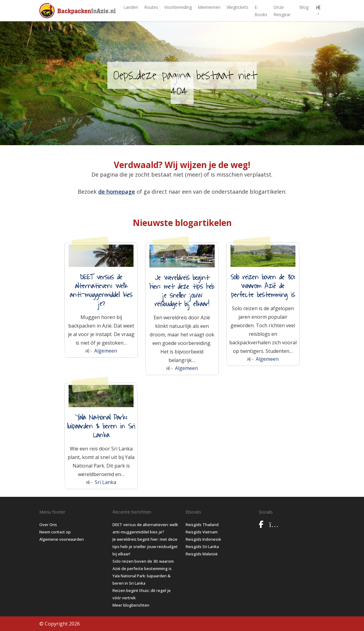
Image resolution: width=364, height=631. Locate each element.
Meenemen (209, 7)
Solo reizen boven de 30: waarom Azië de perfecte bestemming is (263, 286)
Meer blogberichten (131, 605)
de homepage (117, 192)
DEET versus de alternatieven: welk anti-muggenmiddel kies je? (101, 290)
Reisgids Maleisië (202, 554)
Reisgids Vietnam (202, 532)
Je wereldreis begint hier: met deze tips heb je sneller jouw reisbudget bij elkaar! (182, 291)
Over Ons (48, 525)
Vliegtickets (237, 7)
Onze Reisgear (282, 11)
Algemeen (101, 351)
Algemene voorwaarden (62, 539)
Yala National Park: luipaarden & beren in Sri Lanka (101, 426)
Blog (304, 7)
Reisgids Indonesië (203, 539)
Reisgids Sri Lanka (202, 547)
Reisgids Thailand (202, 525)
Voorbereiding (178, 7)
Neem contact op (55, 532)
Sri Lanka (101, 482)
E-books (261, 11)
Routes (151, 7)
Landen (131, 7)
